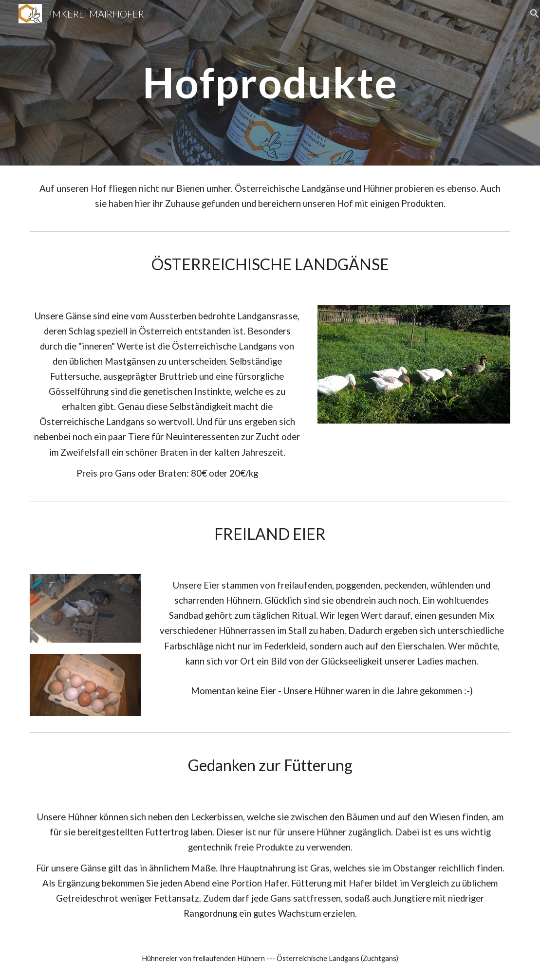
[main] (270, 83)
